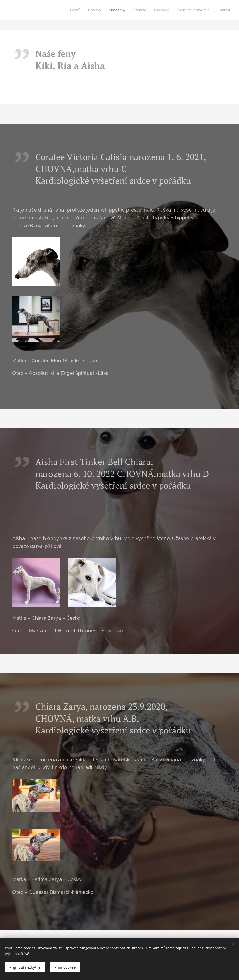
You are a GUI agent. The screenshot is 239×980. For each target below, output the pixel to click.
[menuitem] (76, 10)
